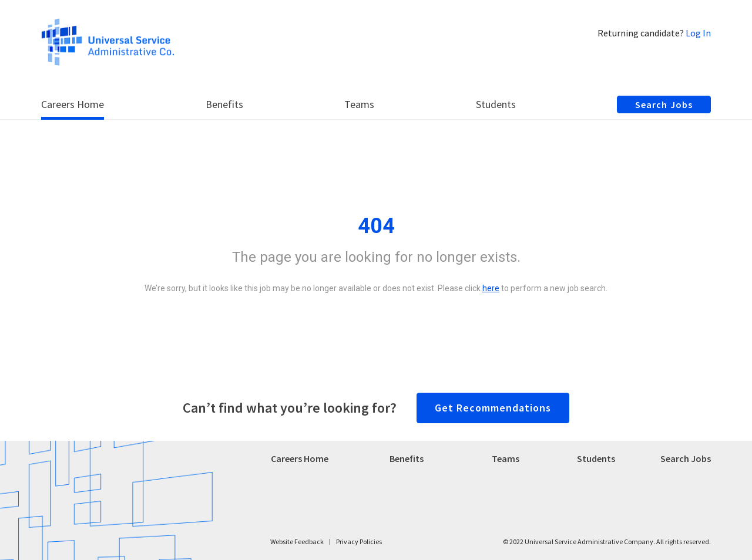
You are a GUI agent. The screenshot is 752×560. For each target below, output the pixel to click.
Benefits (407, 458)
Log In (698, 33)
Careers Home (300, 458)
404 (376, 226)
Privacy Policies (359, 542)
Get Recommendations (493, 408)
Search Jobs (686, 458)
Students (596, 458)
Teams (506, 458)
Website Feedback (297, 542)
